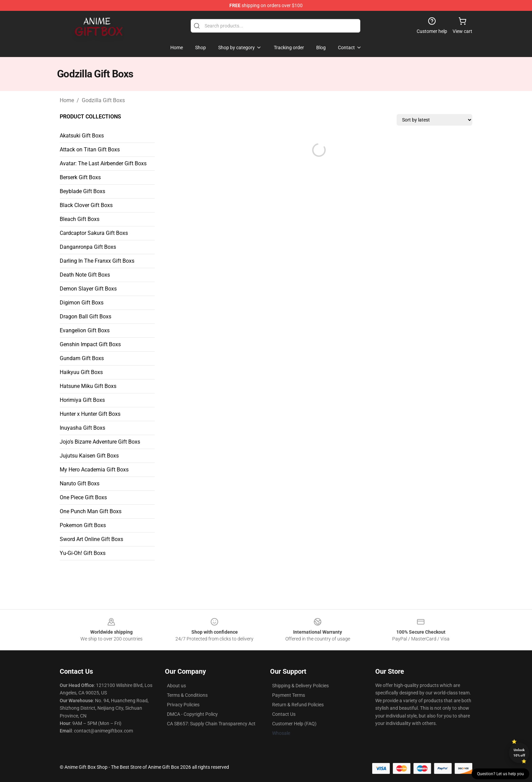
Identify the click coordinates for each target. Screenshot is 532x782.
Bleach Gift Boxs (80, 219)
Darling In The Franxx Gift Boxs (97, 261)
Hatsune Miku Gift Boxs (88, 386)
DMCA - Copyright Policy (192, 714)
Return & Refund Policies (298, 705)
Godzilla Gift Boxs (103, 100)
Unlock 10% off (519, 753)
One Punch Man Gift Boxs (91, 511)
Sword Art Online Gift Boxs (91, 539)
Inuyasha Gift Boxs (82, 428)
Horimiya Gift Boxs (82, 400)
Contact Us (284, 714)
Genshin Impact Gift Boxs (90, 344)
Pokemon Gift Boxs (83, 525)
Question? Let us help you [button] (500, 774)
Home (67, 100)
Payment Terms (289, 695)
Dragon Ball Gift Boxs (85, 316)
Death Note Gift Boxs (85, 275)
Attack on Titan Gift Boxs (90, 150)
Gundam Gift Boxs (82, 358)
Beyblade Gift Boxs (82, 191)
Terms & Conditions (187, 695)
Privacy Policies (183, 705)
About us (176, 686)
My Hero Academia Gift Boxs (94, 470)
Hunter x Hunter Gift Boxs (90, 414)
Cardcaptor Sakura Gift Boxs (94, 233)
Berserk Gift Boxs (80, 177)
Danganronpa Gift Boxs (88, 247)
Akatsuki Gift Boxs (82, 136)
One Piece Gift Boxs (83, 497)
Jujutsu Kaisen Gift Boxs (89, 456)
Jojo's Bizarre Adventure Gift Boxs (100, 442)
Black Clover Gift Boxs (86, 205)
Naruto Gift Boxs (80, 483)
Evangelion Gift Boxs (85, 330)
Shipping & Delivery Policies (300, 686)
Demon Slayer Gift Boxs (88, 289)
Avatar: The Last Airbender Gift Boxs (103, 163)
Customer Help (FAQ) (294, 724)
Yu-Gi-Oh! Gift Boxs (83, 553)
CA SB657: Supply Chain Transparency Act (211, 724)
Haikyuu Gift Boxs (81, 372)
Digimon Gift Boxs (82, 303)
